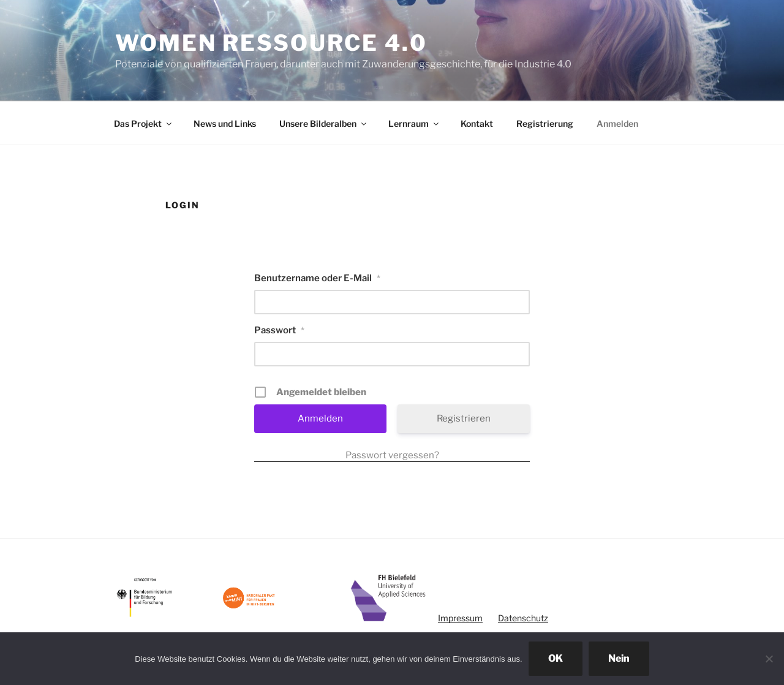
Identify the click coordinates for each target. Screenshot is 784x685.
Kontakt (477, 123)
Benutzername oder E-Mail (317, 278)
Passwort (279, 330)
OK (556, 658)
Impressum (460, 618)
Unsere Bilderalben (324, 123)
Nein (619, 658)
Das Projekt (144, 123)
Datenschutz (523, 618)
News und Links (225, 123)
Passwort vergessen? (392, 455)
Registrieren (464, 418)
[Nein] (769, 659)
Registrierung (545, 123)
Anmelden (617, 123)
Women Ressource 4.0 (271, 43)
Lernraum (414, 123)
